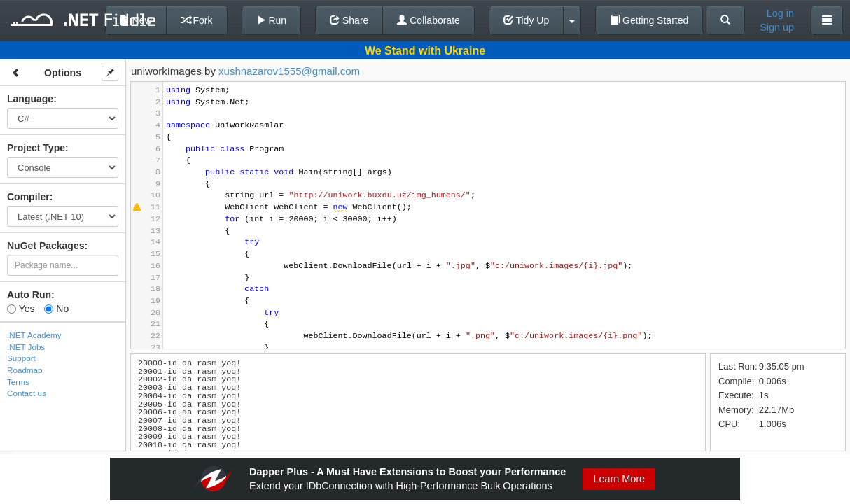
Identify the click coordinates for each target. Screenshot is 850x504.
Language (30, 99)
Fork (197, 20)
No (56, 309)
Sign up (777, 27)
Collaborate (429, 20)
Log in (780, 13)
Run (272, 20)
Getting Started (649, 20)
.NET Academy (34, 335)
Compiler (28, 197)
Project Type (36, 148)
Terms (18, 382)
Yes (21, 309)
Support (21, 358)
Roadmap (25, 370)
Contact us (27, 393)
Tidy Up (526, 20)
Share (349, 20)
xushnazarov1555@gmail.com (289, 71)
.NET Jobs (26, 347)
